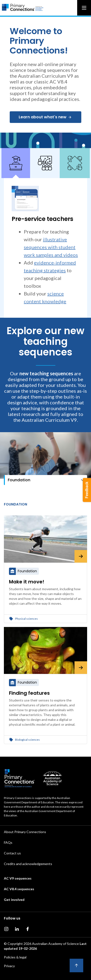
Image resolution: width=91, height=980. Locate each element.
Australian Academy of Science (55, 944)
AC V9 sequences (18, 878)
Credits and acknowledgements (28, 864)
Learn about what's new (45, 117)
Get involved (14, 900)
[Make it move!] (45, 539)
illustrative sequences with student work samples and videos (51, 247)
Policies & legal (15, 957)
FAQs (8, 842)
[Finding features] (45, 651)
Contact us (12, 853)
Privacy (9, 966)
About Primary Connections (25, 832)
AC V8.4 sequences (19, 889)
